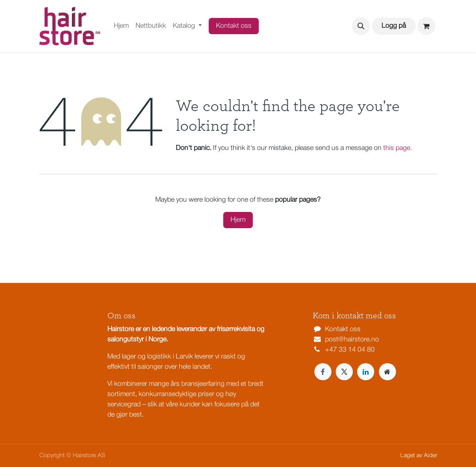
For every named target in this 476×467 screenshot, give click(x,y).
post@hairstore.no (352, 340)
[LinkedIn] (366, 372)
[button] (361, 26)
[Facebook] (323, 372)
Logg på (394, 26)
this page (397, 148)
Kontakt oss (234, 26)
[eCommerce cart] (426, 26)
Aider (430, 456)
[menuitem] (121, 26)
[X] (344, 372)
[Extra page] (387, 372)
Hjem (238, 220)
